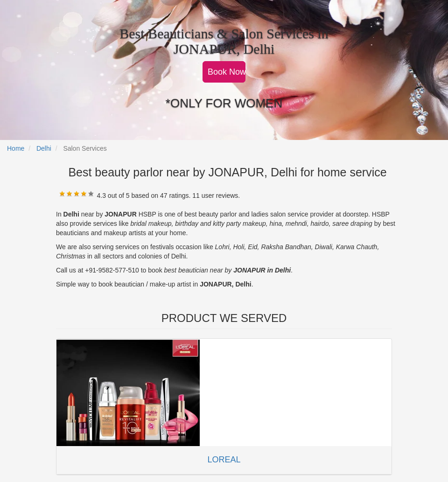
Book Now (227, 72)
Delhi (44, 148)
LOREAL (224, 460)
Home (16, 148)
